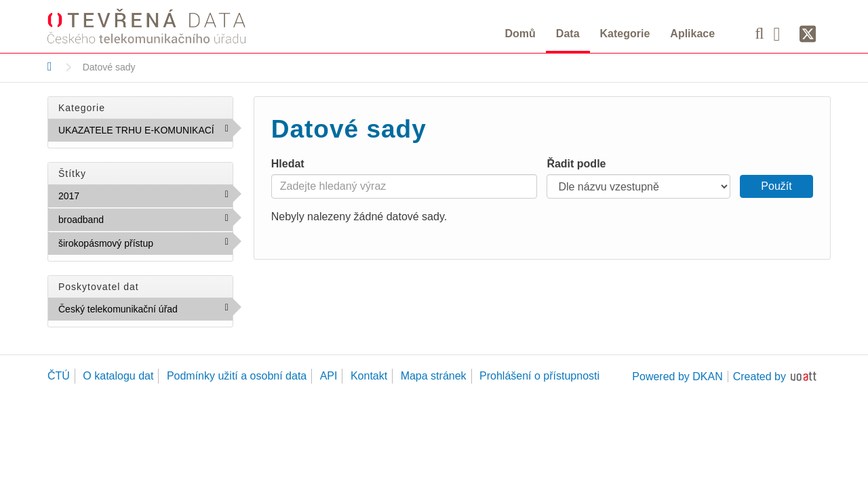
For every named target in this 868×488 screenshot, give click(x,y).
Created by (759, 377)
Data (568, 34)
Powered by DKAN (677, 377)
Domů (520, 34)
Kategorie (625, 34)
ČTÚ (59, 376)
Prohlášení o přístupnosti (539, 376)
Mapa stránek (434, 376)
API (329, 376)
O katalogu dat (118, 376)
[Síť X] (808, 35)
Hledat (288, 164)
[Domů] (50, 66)
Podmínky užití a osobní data (237, 376)
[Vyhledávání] (759, 33)
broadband (133, 219)
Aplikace (692, 34)
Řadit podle (576, 164)
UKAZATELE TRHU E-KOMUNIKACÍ (145, 133)
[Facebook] (782, 33)
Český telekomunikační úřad (145, 312)
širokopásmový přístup (145, 246)
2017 (109, 195)
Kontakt (369, 376)
